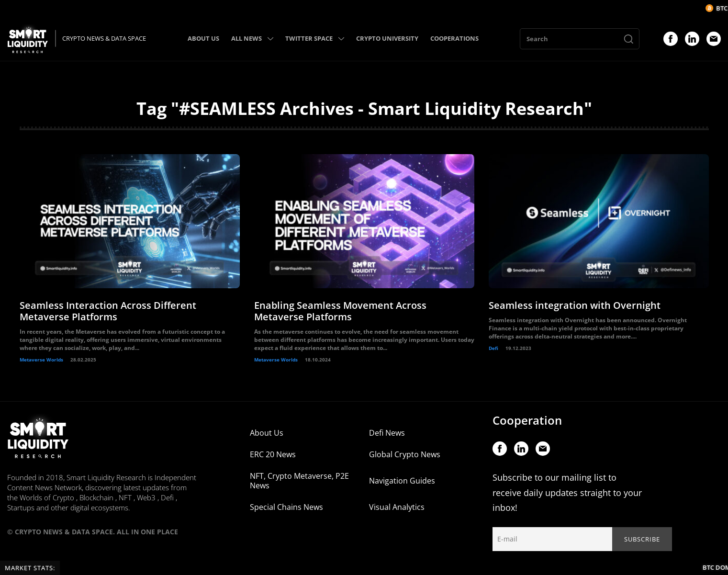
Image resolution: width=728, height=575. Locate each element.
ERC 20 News (273, 454)
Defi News (387, 433)
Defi (493, 348)
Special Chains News (286, 507)
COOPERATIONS (454, 38)
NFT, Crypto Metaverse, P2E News (299, 481)
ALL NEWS (252, 38)
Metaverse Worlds (41, 360)
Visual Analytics (397, 507)
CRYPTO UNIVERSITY (387, 38)
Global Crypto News (405, 454)
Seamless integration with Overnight (575, 305)
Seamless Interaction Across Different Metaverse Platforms (108, 311)
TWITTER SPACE (315, 38)
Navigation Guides (402, 481)
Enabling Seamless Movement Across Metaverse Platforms (340, 311)
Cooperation (527, 420)
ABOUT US (203, 38)
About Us (267, 433)
